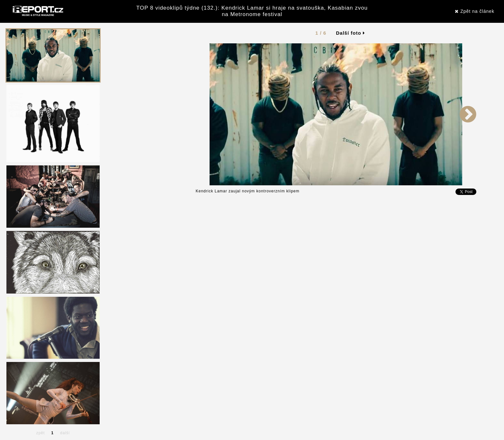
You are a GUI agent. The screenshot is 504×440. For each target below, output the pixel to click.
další (65, 433)
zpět (41, 433)
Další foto (350, 33)
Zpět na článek (475, 11)
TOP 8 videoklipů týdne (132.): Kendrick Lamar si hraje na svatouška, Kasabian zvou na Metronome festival (252, 11)
